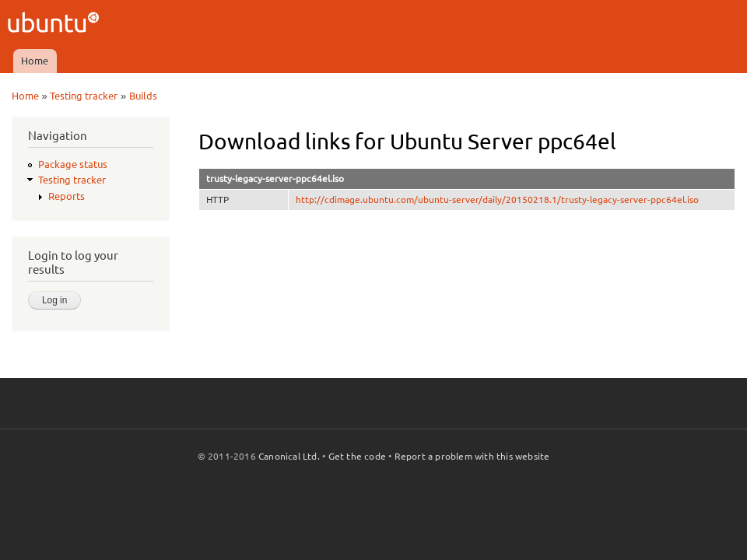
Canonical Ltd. (289, 456)
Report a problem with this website (472, 456)
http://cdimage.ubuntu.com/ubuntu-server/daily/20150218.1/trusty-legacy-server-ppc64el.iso (497, 199)
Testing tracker (84, 96)
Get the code (357, 456)
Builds (143, 96)
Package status (73, 164)
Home (35, 61)
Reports (67, 196)
